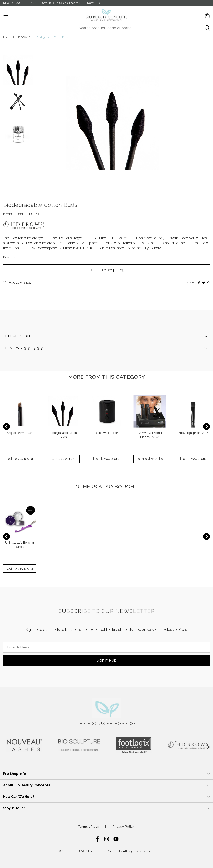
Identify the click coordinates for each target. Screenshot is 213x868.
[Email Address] (106, 647)
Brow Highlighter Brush (193, 433)
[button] (18, 69)
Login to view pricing (107, 270)
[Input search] (106, 28)
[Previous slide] (6, 427)
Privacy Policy (124, 827)
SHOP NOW (90, 3)
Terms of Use (89, 827)
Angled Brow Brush (20, 433)
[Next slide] (207, 427)
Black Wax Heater (106, 433)
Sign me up (106, 660)
